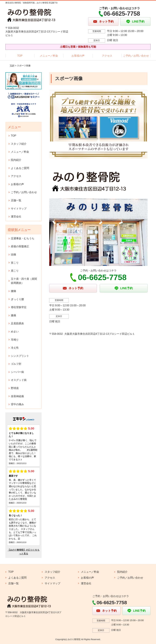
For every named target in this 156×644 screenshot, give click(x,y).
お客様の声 (78, 56)
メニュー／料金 (49, 56)
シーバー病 (17, 372)
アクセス (107, 56)
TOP (20, 56)
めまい (15, 332)
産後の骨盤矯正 (20, 246)
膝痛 (13, 315)
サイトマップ (19, 209)
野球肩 (15, 388)
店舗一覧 (16, 200)
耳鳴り (15, 340)
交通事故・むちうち (23, 238)
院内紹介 (16, 160)
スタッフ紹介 (19, 144)
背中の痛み (17, 404)
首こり (15, 263)
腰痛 (13, 291)
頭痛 (13, 255)
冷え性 (15, 348)
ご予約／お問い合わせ (136, 56)
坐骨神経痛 (17, 396)
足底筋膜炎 (17, 323)
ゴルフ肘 (16, 364)
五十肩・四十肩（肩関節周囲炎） (24, 281)
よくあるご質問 (20, 168)
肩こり (15, 271)
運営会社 (16, 217)
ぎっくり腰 (17, 299)
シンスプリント (20, 356)
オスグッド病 (19, 380)
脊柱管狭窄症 (19, 307)
